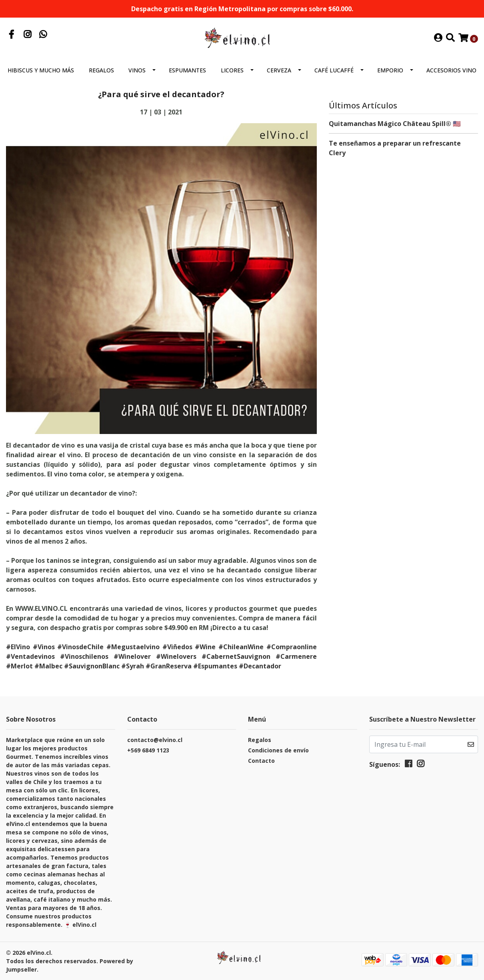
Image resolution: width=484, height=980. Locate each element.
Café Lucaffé (334, 70)
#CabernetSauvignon (236, 656)
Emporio (390, 70)
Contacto (261, 761)
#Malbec (48, 666)
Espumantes (187, 70)
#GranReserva (169, 666)
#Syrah (133, 666)
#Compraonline (292, 647)
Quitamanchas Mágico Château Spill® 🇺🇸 (395, 124)
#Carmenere (296, 656)
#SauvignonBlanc (92, 666)
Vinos (137, 70)
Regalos (101, 70)
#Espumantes (215, 666)
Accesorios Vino (451, 70)
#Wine (205, 647)
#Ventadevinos (30, 656)
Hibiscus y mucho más (41, 70)
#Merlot (19, 666)
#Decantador (260, 666)
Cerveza (279, 70)
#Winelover (132, 656)
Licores (232, 70)
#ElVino (18, 647)
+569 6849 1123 (148, 750)
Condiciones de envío (278, 750)
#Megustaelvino (133, 647)
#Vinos (44, 647)
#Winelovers (176, 656)
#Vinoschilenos (84, 656)
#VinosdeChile (80, 647)
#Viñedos (177, 647)
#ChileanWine (241, 647)
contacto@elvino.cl (155, 740)
